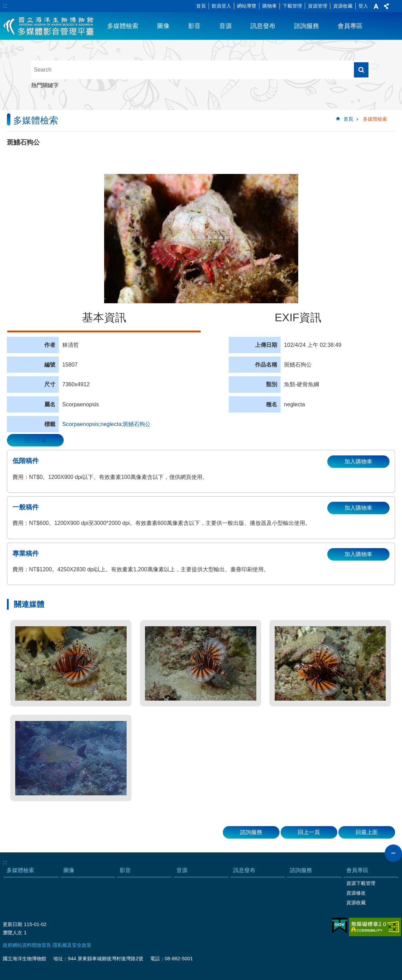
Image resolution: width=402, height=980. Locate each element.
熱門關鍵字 (45, 85)
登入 (363, 6)
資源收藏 (343, 6)
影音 (194, 26)
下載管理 (292, 6)
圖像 (163, 26)
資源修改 (356, 893)
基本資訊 (104, 317)
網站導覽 (247, 6)
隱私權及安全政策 (72, 945)
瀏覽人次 (12, 933)
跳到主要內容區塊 (4, 4)
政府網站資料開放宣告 (27, 945)
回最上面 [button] (367, 832)
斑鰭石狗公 (137, 424)
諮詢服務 (307, 26)
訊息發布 (263, 26)
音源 (226, 26)
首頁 (201, 6)
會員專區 (350, 26)
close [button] (393, 853)
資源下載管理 (361, 883)
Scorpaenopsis (81, 424)
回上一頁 (309, 832)
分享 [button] (386, 6)
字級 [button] (376, 6)
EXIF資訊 (298, 317)
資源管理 (318, 6)
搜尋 (361, 70)
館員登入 (221, 6)
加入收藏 (35, 440)
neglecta (111, 424)
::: (5, 6)
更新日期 (12, 924)
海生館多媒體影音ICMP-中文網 (49, 26)
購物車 (269, 6)
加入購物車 (358, 461)
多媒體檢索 (123, 26)
